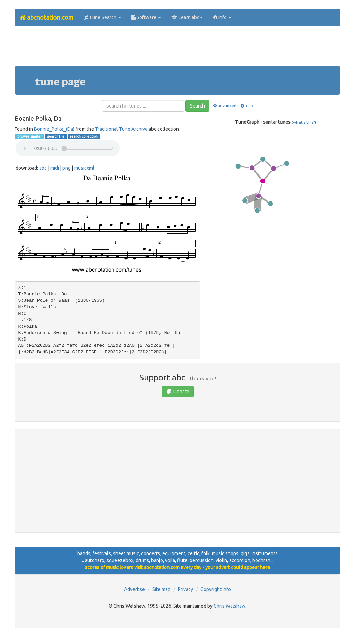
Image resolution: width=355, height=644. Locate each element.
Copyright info (216, 589)
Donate (178, 392)
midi (55, 168)
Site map (161, 589)
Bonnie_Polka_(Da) (54, 129)
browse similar (29, 136)
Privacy (185, 589)
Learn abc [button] (187, 17)
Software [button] (146, 17)
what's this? (304, 122)
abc (43, 168)
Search (197, 106)
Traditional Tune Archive (121, 129)
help (246, 106)
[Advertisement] (177, 49)
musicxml (84, 168)
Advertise (135, 589)
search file (56, 136)
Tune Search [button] (102, 17)
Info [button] (222, 17)
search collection (84, 136)
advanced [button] (224, 106)
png (67, 168)
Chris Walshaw (230, 606)
